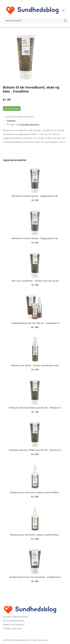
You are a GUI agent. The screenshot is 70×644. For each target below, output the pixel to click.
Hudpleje (11, 121)
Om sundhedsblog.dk (13, 621)
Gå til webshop (12, 109)
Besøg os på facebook (14, 624)
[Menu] (63, 10)
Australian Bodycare (29, 124)
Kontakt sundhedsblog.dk (15, 617)
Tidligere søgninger (12, 628)
